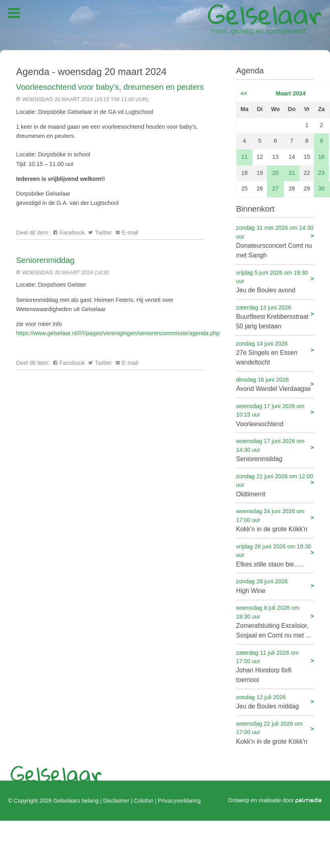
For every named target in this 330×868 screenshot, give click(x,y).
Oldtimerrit (275, 485)
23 (322, 173)
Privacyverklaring (179, 800)
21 (292, 173)
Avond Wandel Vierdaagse (275, 384)
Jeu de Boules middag (275, 701)
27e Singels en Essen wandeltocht (275, 353)
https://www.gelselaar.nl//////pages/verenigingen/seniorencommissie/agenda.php (118, 333)
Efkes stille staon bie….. (275, 555)
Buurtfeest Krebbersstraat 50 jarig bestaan (275, 317)
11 (244, 157)
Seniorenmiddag (45, 260)
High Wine (275, 586)
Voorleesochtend (275, 415)
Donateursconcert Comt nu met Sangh (275, 241)
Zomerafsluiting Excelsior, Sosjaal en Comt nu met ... (275, 621)
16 (322, 157)
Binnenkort (255, 209)
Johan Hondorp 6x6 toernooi (275, 666)
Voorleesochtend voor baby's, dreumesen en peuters (110, 87)
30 (322, 188)
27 (275, 188)
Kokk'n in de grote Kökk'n (275, 520)
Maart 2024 (291, 93)
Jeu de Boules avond (275, 281)
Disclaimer (116, 800)
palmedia (309, 800)
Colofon (144, 800)
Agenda (250, 71)
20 (275, 173)
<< (244, 93)
